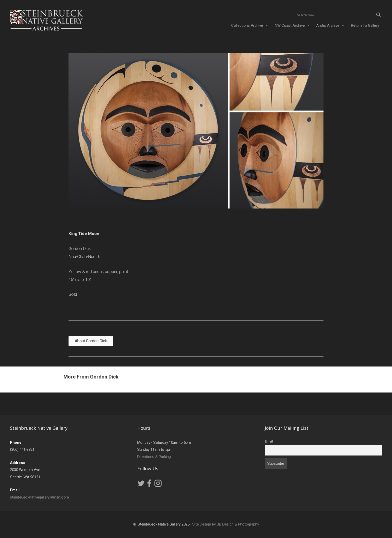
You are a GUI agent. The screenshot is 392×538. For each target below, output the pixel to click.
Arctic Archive (332, 25)
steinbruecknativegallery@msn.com (39, 497)
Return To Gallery (365, 25)
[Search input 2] (335, 15)
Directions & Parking (154, 457)
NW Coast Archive (294, 25)
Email (269, 441)
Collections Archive (251, 25)
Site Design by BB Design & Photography (226, 524)
